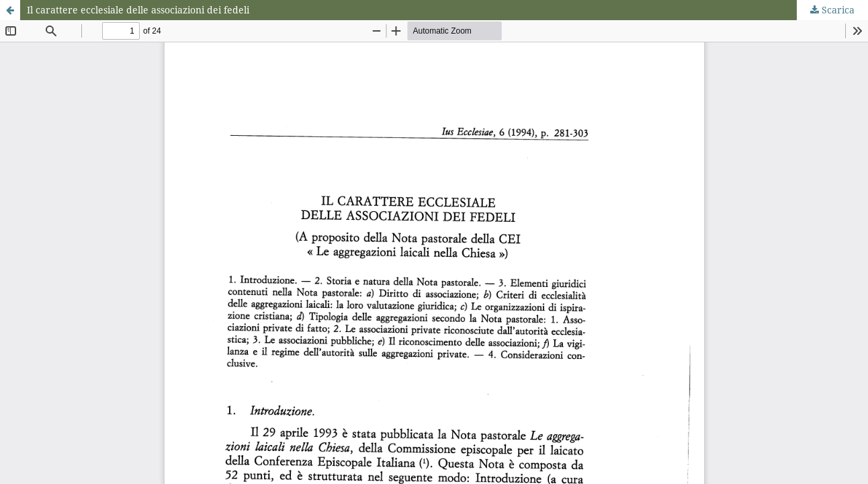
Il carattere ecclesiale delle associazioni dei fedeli (138, 10)
